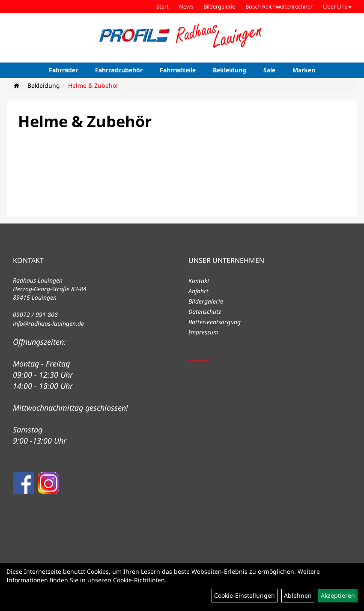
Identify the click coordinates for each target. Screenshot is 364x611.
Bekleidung (230, 70)
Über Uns (337, 6)
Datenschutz (205, 311)
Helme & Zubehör (93, 85)
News (186, 6)
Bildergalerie (219, 6)
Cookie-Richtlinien (139, 580)
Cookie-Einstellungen (245, 595)
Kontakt (199, 281)
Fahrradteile (178, 70)
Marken (304, 70)
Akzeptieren (338, 595)
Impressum (203, 332)
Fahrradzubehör (119, 70)
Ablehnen (298, 595)
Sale (269, 70)
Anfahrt (198, 291)
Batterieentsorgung (215, 322)
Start (163, 6)
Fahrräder (63, 70)
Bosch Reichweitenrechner (279, 6)
